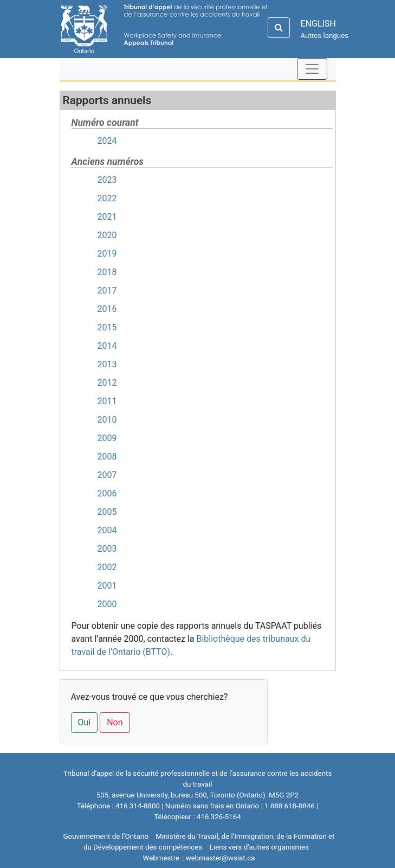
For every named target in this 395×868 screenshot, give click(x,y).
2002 (107, 567)
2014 (107, 346)
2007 (107, 475)
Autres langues (325, 36)
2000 (107, 604)
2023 (107, 180)
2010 (107, 420)
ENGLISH (318, 24)
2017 (107, 291)
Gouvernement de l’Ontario (106, 836)
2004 (107, 530)
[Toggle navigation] (312, 69)
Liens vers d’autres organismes (259, 847)
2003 (107, 549)
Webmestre (161, 858)
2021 (107, 217)
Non (115, 722)
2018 (107, 272)
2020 (107, 235)
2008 (107, 457)
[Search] (279, 28)
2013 (107, 364)
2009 (107, 438)
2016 (107, 309)
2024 (107, 141)
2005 (107, 512)
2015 (107, 327)
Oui (85, 722)
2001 (107, 586)
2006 (107, 493)
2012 (107, 383)
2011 (107, 401)
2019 (107, 254)
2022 (107, 198)
